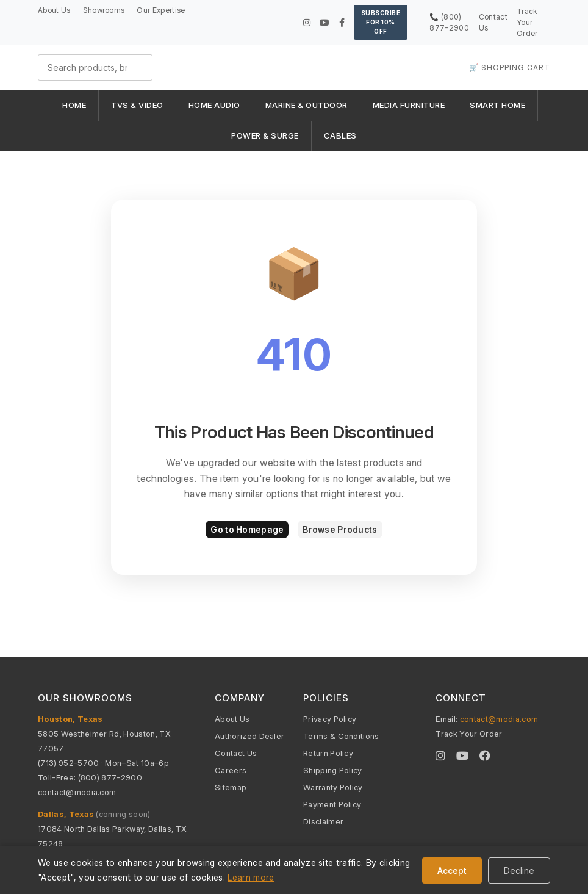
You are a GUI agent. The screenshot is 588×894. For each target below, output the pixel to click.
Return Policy (328, 753)
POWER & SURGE (265, 135)
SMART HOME (497, 105)
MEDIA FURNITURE (409, 105)
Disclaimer (323, 821)
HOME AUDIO (214, 105)
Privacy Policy (330, 719)
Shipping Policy (333, 770)
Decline (519, 871)
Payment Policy (332, 804)
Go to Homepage (247, 529)
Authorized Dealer (249, 736)
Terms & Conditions (341, 736)
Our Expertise (161, 10)
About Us (54, 10)
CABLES (340, 135)
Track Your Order (527, 22)
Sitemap (231, 787)
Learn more (251, 877)
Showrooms (104, 10)
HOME (74, 105)
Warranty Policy (333, 787)
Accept (452, 871)
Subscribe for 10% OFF (381, 22)
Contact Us (236, 753)
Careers (231, 770)
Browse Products (340, 529)
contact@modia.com (77, 792)
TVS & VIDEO (137, 105)
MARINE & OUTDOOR (307, 105)
